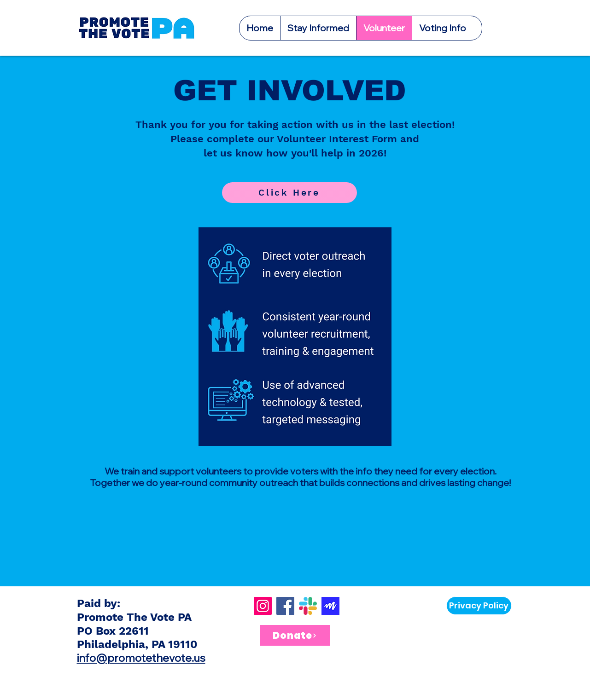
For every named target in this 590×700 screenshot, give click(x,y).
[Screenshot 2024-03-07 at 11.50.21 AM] (330, 606)
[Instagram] (263, 606)
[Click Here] (289, 193)
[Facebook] (285, 606)
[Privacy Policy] (479, 606)
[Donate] (295, 635)
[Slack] (308, 606)
